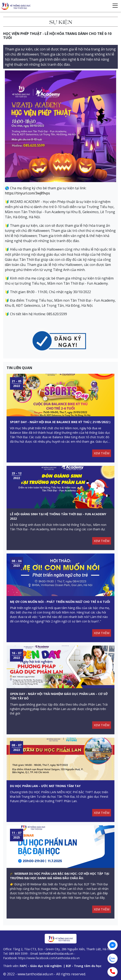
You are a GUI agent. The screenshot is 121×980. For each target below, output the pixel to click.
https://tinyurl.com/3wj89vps (27, 193)
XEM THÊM (102, 453)
